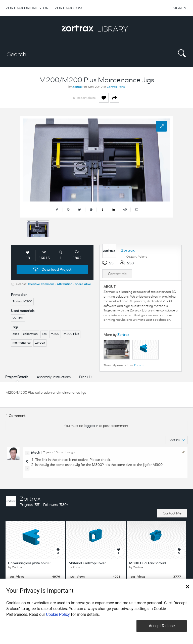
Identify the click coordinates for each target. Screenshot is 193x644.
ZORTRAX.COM (68, 8)
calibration (30, 334)
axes (16, 334)
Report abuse (86, 98)
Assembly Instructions (54, 377)
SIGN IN (180, 8)
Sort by (177, 440)
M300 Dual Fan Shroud (148, 563)
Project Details (17, 377)
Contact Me (117, 274)
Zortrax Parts (116, 87)
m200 (55, 334)
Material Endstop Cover (87, 563)
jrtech (36, 453)
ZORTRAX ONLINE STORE (28, 8)
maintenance (22, 343)
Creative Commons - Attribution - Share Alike (59, 284)
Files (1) (85, 377)
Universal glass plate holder (29, 563)
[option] (38, 229)
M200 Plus (71, 334)
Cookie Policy (58, 614)
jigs (44, 334)
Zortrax (77, 87)
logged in (91, 426)
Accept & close (162, 626)
